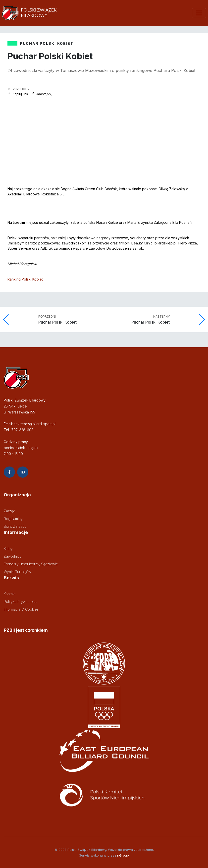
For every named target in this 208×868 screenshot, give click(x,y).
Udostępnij (42, 94)
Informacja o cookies (21, 609)
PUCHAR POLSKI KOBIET (47, 43)
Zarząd (9, 511)
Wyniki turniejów (17, 572)
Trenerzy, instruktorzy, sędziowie (31, 564)
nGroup (123, 855)
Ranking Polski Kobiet (25, 279)
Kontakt (10, 594)
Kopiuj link (18, 94)
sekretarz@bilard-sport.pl (35, 424)
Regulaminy (13, 519)
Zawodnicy (13, 556)
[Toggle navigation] (199, 13)
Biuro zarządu (15, 526)
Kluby (8, 549)
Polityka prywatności (21, 602)
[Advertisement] (104, 141)
